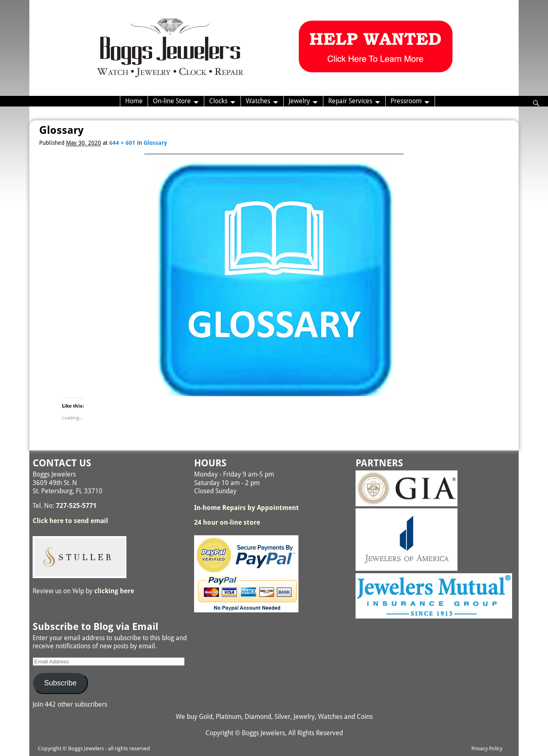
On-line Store (172, 101)
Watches (258, 101)
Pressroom (406, 101)
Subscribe (60, 683)
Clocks (218, 101)
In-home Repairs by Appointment (246, 508)
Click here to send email (70, 521)
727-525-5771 (76, 506)
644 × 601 (122, 143)
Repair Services (350, 101)
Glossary (155, 143)
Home (134, 101)
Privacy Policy (487, 748)
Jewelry (299, 101)
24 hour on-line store (227, 522)
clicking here (114, 591)
